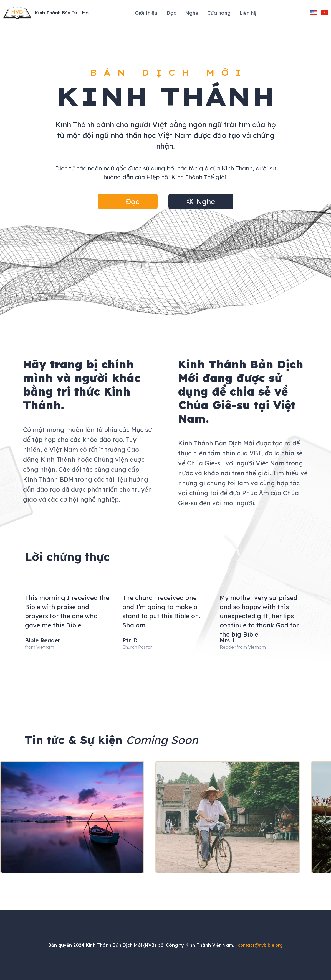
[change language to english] (314, 13)
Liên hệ (248, 13)
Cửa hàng (219, 13)
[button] (128, 201)
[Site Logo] (46, 13)
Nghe (192, 13)
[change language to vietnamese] (324, 13)
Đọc (171, 13)
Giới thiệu (146, 13)
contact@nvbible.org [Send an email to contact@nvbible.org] (260, 945)
